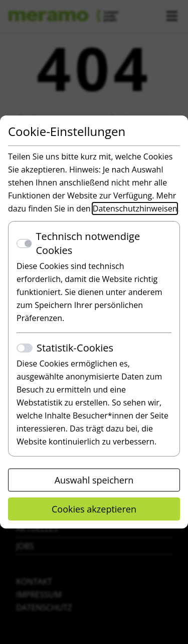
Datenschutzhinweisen (135, 208)
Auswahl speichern (94, 480)
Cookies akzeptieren (94, 509)
